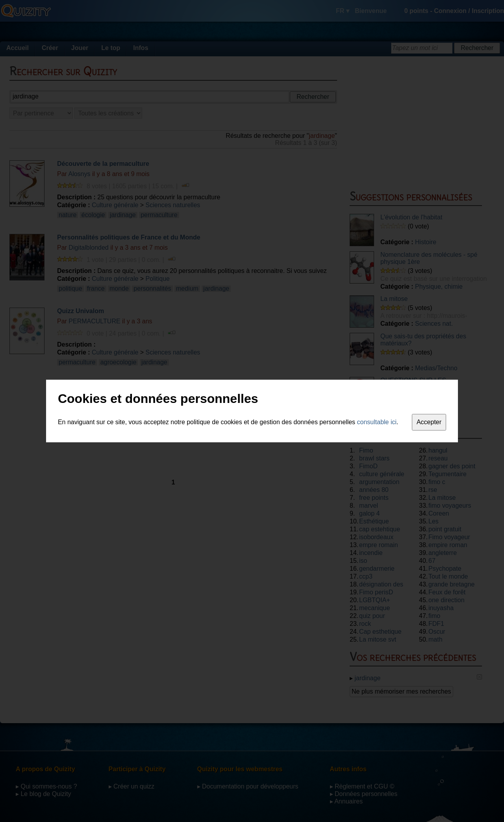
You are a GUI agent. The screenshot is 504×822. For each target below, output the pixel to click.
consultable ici (377, 422)
